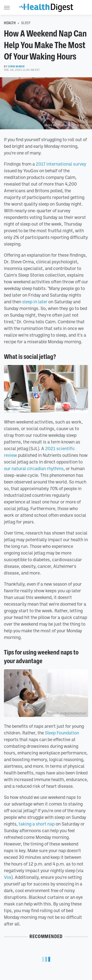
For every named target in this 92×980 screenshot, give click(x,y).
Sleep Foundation (62, 733)
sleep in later (35, 302)
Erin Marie (17, 66)
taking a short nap (37, 824)
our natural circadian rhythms (34, 468)
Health (10, 23)
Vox (8, 877)
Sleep (26, 23)
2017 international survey (61, 164)
